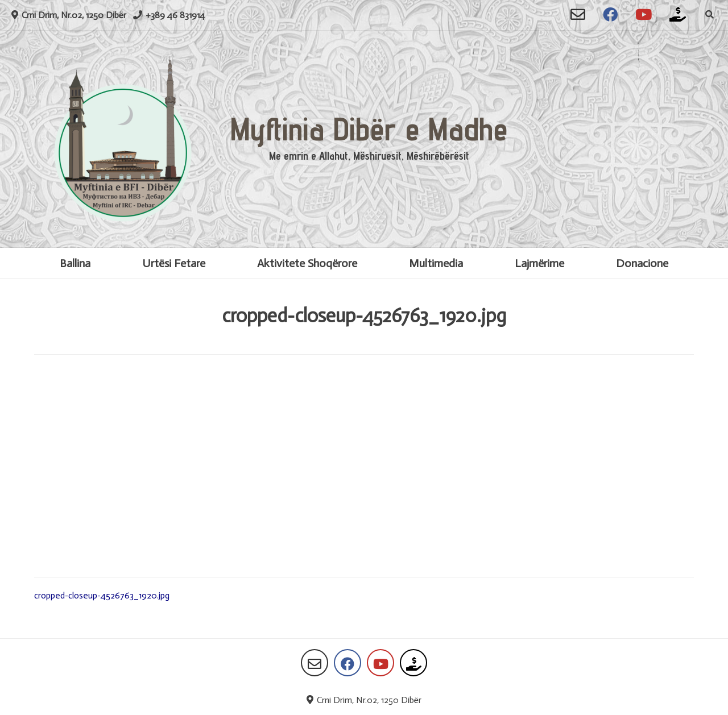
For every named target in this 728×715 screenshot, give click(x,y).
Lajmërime (539, 263)
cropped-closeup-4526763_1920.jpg (102, 595)
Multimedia (436, 263)
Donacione (642, 263)
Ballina (75, 263)
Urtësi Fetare (174, 263)
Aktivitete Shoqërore (307, 263)
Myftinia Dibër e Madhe (369, 129)
